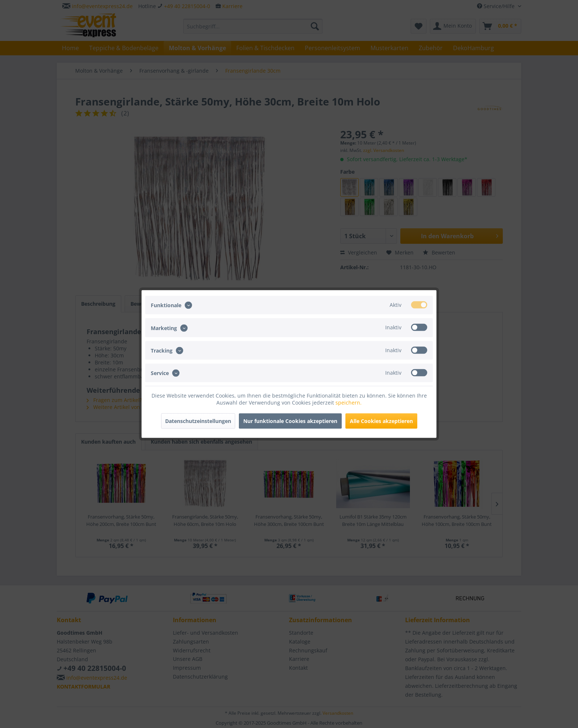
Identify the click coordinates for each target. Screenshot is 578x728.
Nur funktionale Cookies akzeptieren (290, 421)
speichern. (349, 403)
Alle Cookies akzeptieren (381, 421)
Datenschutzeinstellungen (198, 421)
